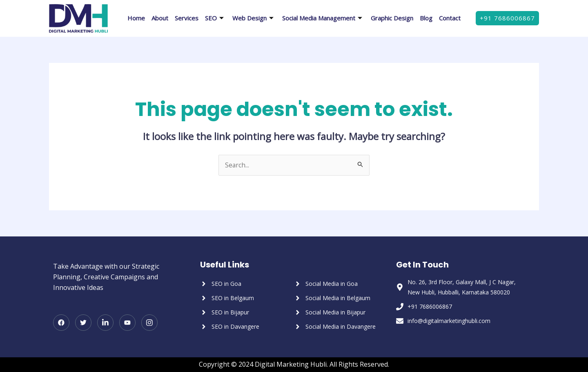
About (160, 18)
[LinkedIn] (105, 323)
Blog (426, 18)
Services (187, 18)
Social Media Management (323, 18)
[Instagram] (149, 323)
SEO (215, 18)
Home (136, 18)
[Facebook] (61, 323)
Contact (450, 18)
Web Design (254, 18)
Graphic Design (392, 18)
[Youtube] (127, 323)
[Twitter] (83, 323)
